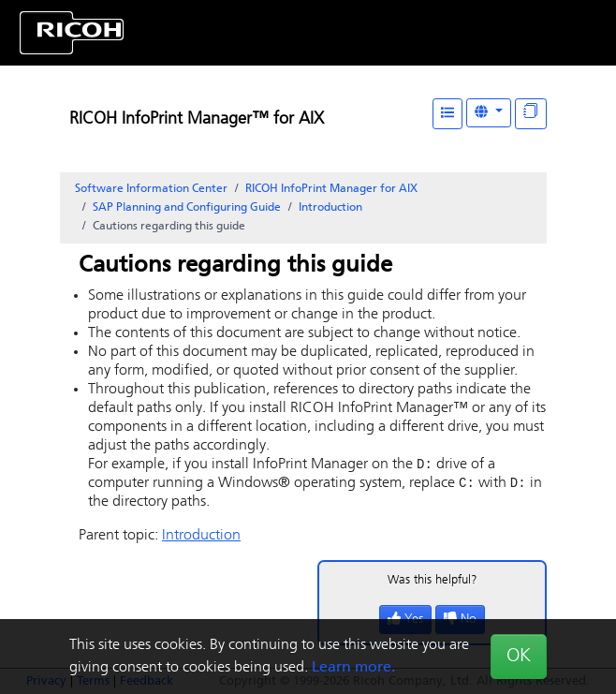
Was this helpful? (433, 582)
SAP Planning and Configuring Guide (187, 208)
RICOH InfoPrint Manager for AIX (331, 189)
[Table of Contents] (447, 114)
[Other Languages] (489, 113)
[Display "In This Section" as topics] (531, 114)
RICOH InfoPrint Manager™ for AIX (197, 119)
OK (519, 657)
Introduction (330, 208)
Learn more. (353, 668)
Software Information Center (151, 189)
